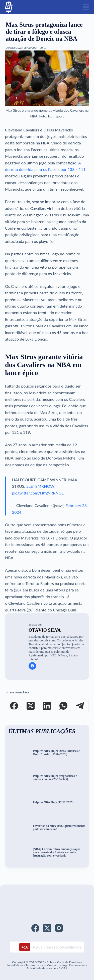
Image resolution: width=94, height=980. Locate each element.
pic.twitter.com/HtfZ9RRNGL (38, 493)
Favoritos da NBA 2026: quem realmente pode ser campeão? (59, 828)
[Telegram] (80, 706)
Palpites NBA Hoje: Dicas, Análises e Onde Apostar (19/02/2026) (56, 753)
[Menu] (86, 7)
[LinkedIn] (47, 706)
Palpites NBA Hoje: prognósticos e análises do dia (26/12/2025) (55, 778)
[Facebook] (14, 706)
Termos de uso (35, 965)
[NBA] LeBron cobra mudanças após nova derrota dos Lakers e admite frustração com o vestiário (57, 852)
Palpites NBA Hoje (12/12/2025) (53, 802)
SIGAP (63, 968)
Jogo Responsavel (74, 965)
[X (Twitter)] (31, 706)
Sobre (51, 962)
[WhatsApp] (64, 706)
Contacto (53, 965)
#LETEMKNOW (40, 486)
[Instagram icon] (32, 666)
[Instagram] (59, 928)
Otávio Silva (45, 630)
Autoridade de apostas (41, 968)
